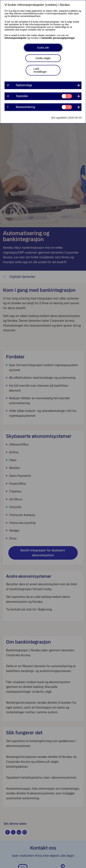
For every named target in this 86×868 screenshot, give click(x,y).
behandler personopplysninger (58, 38)
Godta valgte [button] (43, 58)
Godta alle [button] (43, 48)
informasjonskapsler (16, 38)
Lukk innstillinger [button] (40, 70)
